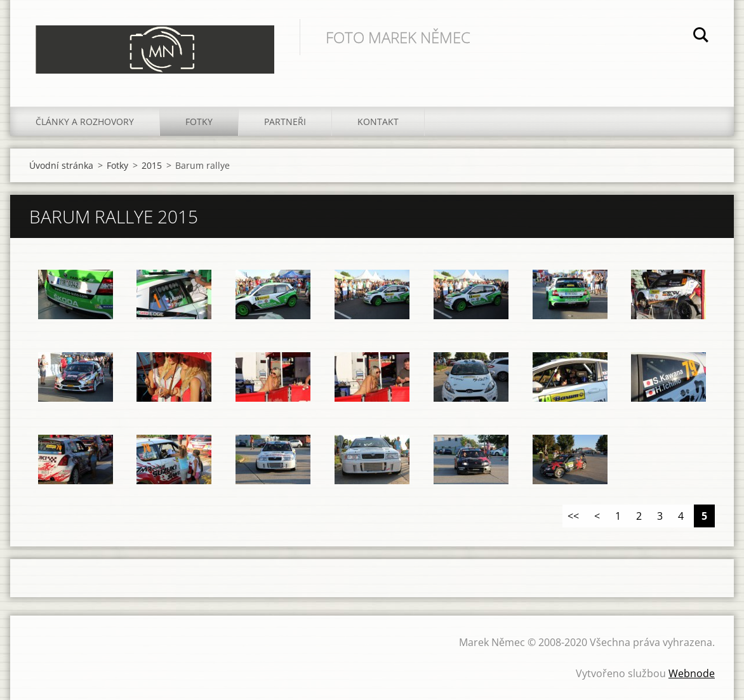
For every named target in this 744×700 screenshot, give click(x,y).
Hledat (701, 37)
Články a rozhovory (85, 122)
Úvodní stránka (61, 165)
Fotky (199, 122)
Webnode (692, 673)
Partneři (285, 122)
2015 (152, 165)
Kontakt (378, 122)
